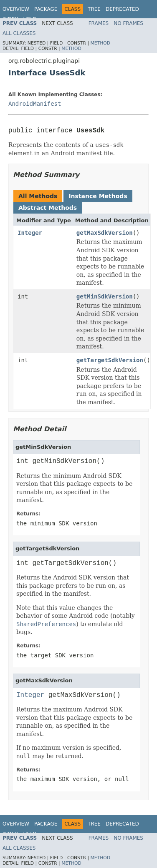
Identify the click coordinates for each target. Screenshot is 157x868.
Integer (30, 233)
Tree (94, 9)
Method (100, 43)
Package (46, 9)
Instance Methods (98, 196)
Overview (16, 9)
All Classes (19, 33)
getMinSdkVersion (105, 296)
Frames (99, 23)
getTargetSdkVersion (110, 360)
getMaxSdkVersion (105, 233)
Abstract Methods (48, 208)
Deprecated (122, 9)
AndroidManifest (35, 104)
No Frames (128, 23)
